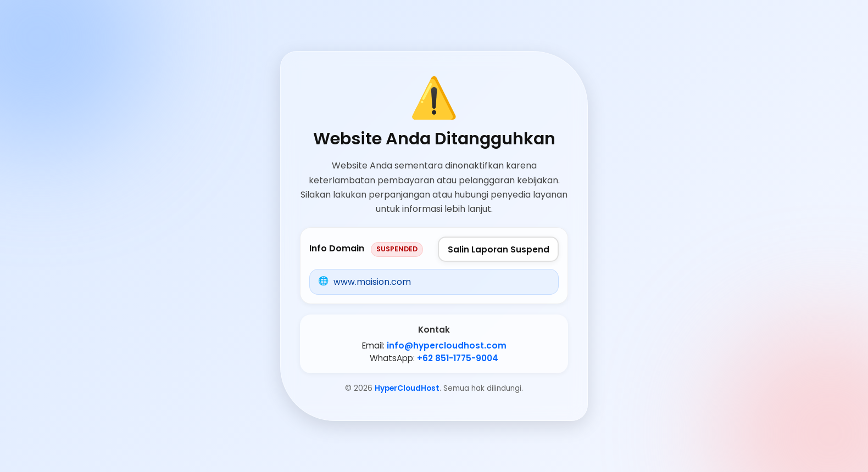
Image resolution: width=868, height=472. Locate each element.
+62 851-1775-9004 (458, 358)
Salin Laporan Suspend (499, 249)
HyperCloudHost (407, 388)
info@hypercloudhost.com (447, 345)
